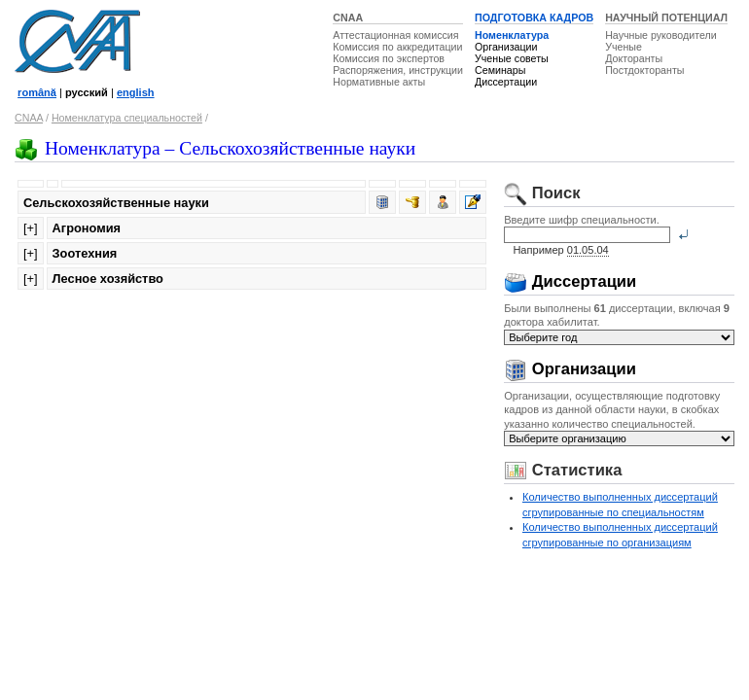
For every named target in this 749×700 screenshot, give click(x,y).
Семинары (500, 70)
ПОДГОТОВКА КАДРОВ (534, 17)
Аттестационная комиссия (395, 35)
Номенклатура (512, 35)
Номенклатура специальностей (127, 118)
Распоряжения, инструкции (398, 70)
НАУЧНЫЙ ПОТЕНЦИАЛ (666, 17)
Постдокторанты (644, 70)
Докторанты (634, 58)
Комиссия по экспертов (389, 58)
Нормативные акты (379, 82)
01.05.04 (588, 250)
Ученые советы (512, 58)
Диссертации (506, 82)
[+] (31, 228)
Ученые (624, 47)
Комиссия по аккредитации (397, 47)
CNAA (348, 17)
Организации (506, 47)
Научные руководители (661, 35)
